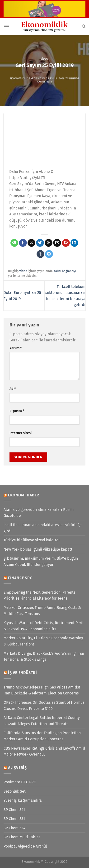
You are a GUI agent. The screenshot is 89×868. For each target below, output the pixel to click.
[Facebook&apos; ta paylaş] (23, 243)
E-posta (17, 411)
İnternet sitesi (21, 433)
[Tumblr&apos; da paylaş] (40, 254)
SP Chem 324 (14, 828)
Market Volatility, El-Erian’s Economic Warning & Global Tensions (43, 641)
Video (44, 59)
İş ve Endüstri (23, 673)
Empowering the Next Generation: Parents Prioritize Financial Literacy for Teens (39, 595)
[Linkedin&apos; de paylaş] (74, 243)
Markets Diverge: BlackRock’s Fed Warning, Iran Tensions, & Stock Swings (44, 657)
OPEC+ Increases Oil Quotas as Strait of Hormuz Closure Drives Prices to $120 (44, 706)
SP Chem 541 (14, 810)
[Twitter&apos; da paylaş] (40, 243)
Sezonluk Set (15, 791)
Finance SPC (20, 578)
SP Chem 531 (14, 819)
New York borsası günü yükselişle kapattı (39, 549)
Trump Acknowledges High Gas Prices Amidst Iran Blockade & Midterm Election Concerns (42, 690)
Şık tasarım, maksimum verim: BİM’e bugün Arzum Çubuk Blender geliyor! (41, 561)
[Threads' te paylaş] (49, 243)
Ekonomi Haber (24, 495)
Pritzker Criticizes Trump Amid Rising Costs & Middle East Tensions (42, 611)
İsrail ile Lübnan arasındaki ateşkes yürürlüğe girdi (43, 528)
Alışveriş (17, 768)
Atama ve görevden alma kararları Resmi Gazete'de (39, 513)
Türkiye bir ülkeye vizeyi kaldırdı (32, 540)
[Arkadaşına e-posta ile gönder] (57, 243)
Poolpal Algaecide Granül (25, 846)
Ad (13, 389)
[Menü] (6, 27)
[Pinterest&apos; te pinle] (66, 243)
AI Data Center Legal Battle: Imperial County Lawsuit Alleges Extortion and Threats (42, 721)
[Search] (84, 26)
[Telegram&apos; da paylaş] (49, 254)
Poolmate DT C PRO (20, 782)
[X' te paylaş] (31, 243)
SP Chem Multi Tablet (22, 837)
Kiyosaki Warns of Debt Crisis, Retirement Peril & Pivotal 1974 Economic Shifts (44, 626)
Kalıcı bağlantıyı (65, 271)
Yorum (16, 348)
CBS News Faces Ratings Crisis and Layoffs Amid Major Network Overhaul (44, 751)
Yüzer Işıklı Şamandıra (23, 800)
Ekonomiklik (19, 79)
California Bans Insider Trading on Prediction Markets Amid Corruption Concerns (42, 736)
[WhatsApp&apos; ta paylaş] (14, 243)
